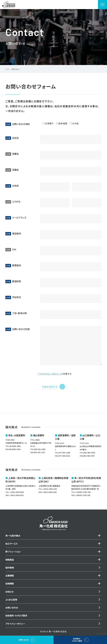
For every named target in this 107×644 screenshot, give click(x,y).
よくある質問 (12, 602)
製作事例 (10, 569)
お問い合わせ (12, 610)
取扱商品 (10, 561)
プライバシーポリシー (50, 374)
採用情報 (10, 586)
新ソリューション (14, 552)
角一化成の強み (13, 536)
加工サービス (12, 544)
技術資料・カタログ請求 (17, 619)
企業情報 (10, 577)
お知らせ (10, 594)
